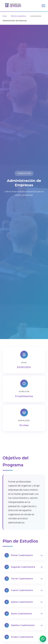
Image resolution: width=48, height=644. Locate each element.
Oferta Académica (18, 16)
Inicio (5, 16)
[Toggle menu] (44, 6)
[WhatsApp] (43, 639)
